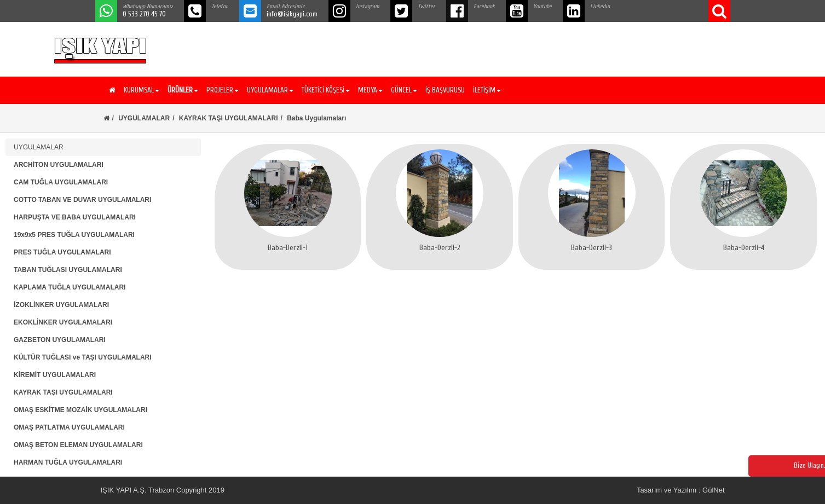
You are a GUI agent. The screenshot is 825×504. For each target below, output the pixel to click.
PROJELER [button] (223, 90)
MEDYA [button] (370, 90)
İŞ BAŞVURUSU (445, 90)
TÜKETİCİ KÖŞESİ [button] (326, 90)
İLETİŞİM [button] (487, 90)
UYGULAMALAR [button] (270, 90)
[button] (181, 90)
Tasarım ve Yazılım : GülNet (681, 490)
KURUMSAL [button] (142, 90)
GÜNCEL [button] (404, 90)
